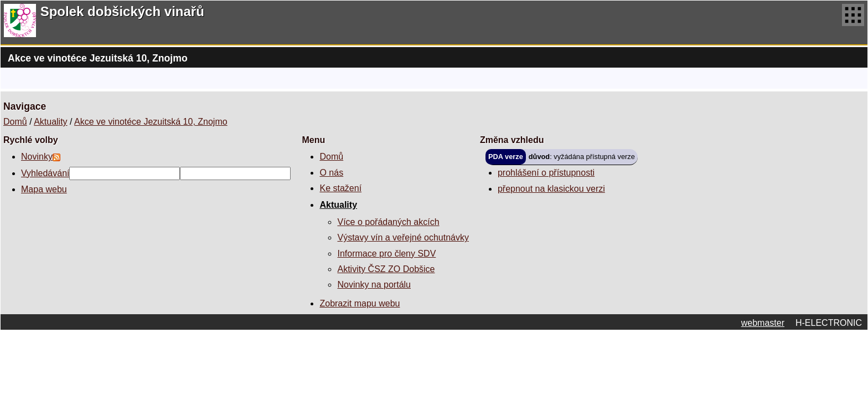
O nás (331, 173)
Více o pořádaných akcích (388, 222)
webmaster (763, 323)
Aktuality (50, 122)
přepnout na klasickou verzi (551, 189)
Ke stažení (340, 188)
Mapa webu (44, 189)
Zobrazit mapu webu (360, 303)
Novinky (37, 157)
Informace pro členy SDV (386, 254)
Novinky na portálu (374, 285)
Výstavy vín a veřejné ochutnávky (403, 237)
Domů (15, 122)
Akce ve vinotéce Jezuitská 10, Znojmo (151, 122)
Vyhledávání (45, 173)
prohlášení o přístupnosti (546, 173)
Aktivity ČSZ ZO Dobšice (386, 269)
